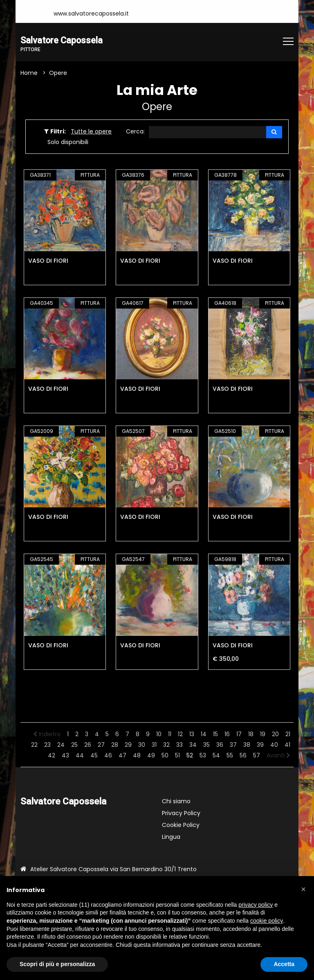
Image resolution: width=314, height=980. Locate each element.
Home (29, 73)
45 (94, 755)
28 (115, 745)
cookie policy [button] (267, 921)
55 (230, 755)
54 (216, 755)
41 (287, 745)
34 (193, 745)
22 (34, 745)
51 (177, 755)
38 (247, 745)
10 (159, 734)
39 (260, 745)
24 (61, 745)
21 (288, 734)
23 (47, 745)
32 (166, 745)
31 (154, 745)
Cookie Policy (181, 825)
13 (192, 734)
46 (108, 755)
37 (233, 745)
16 (227, 734)
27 (101, 745)
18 (251, 734)
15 (215, 734)
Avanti (278, 755)
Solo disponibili (68, 142)
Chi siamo (176, 801)
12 (180, 734)
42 (52, 755)
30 (142, 745)
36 (220, 745)
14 (204, 734)
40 (274, 745)
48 (137, 755)
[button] (303, 889)
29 (128, 745)
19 (263, 734)
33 (179, 745)
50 (165, 755)
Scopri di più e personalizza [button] (57, 964)
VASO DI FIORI (48, 261)
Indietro (47, 734)
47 (122, 755)
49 (151, 755)
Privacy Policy (181, 813)
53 (203, 755)
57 (257, 755)
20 (275, 734)
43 (65, 755)
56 (243, 755)
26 (88, 745)
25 (74, 745)
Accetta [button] (284, 964)
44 (80, 755)
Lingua (171, 837)
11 (170, 734)
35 (206, 745)
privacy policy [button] (256, 905)
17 (239, 734)
